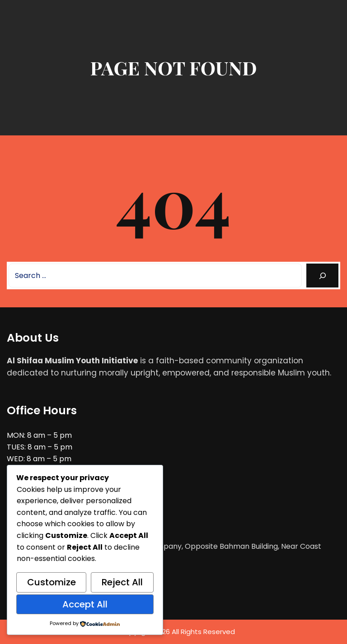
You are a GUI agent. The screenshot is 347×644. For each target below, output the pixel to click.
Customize (52, 582)
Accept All (85, 604)
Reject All (122, 582)
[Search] (322, 276)
